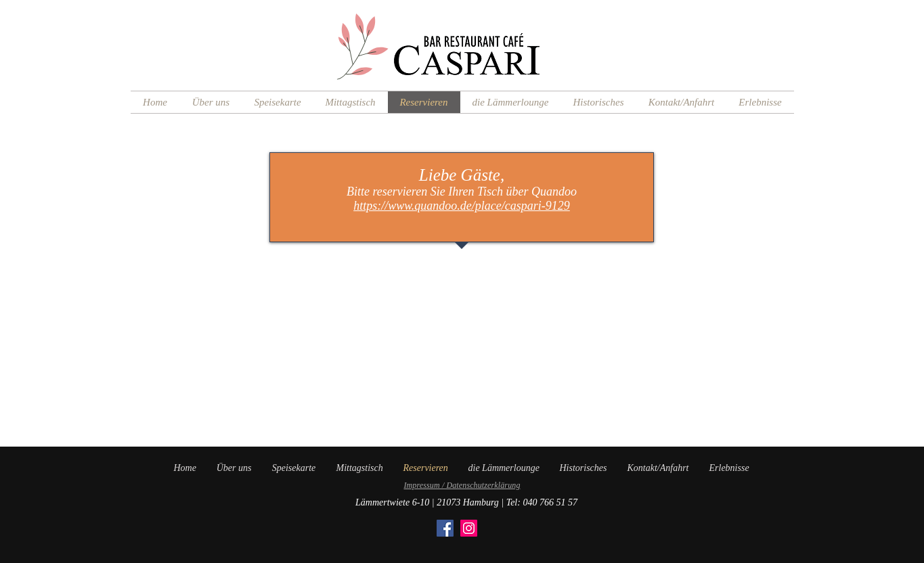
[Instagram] (469, 528)
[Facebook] (445, 528)
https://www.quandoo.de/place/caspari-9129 (462, 206)
